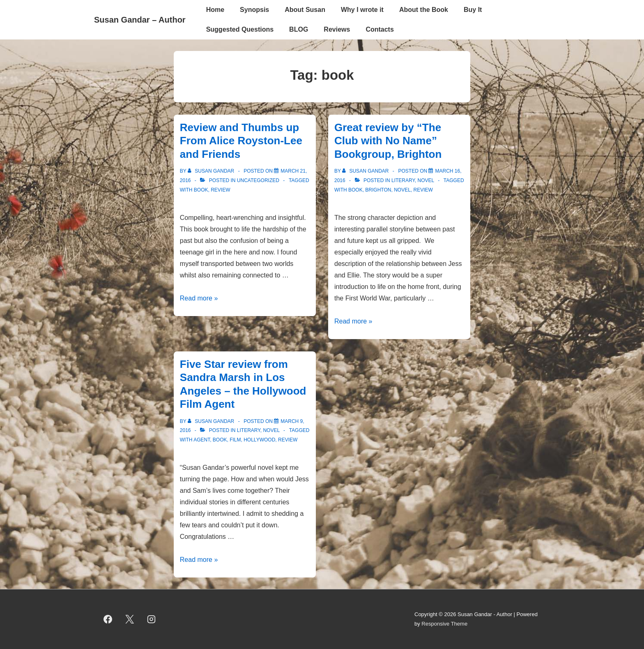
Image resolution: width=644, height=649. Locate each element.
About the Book (424, 10)
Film (235, 440)
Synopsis (254, 10)
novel (426, 180)
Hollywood (259, 440)
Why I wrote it (362, 10)
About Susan (305, 10)
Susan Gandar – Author (140, 20)
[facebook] (108, 619)
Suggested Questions (240, 29)
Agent (202, 440)
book (201, 190)
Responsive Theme (444, 624)
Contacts (379, 29)
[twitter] (130, 619)
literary (403, 180)
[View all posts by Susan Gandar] (212, 171)
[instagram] (152, 619)
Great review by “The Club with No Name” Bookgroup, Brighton (388, 141)
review (220, 190)
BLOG (299, 29)
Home (215, 10)
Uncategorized (258, 180)
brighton (378, 190)
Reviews (337, 29)
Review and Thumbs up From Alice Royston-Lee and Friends (241, 141)
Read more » (199, 298)
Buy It (473, 10)
